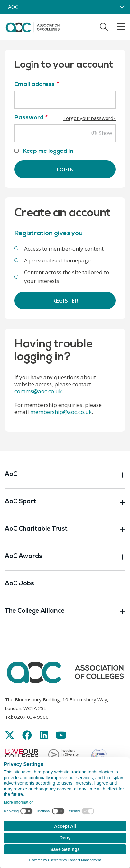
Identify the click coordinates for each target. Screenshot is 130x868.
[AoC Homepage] (32, 26)
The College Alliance (65, 611)
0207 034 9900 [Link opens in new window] (31, 717)
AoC (65, 475)
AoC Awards (65, 557)
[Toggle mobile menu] (117, 27)
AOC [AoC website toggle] (13, 7)
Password (65, 118)
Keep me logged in (44, 151)
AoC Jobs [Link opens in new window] (19, 584)
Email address (36, 84)
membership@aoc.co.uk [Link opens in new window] (61, 412)
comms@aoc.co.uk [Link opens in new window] (38, 391)
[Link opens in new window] (10, 735)
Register (65, 301)
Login (65, 169)
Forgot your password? (89, 118)
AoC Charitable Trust (65, 529)
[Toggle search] (104, 27)
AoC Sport (65, 502)
